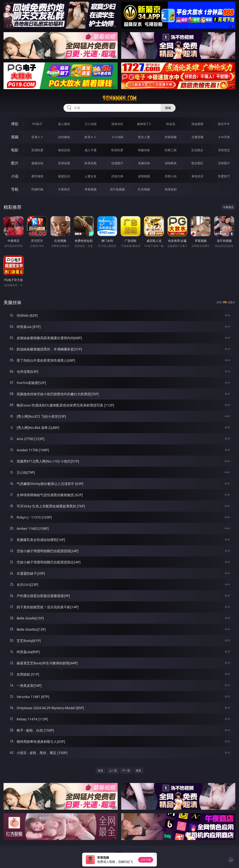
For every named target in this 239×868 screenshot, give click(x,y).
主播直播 (197, 137)
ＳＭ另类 (224, 137)
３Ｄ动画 (117, 137)
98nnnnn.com (119, 98)
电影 (15, 150)
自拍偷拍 (64, 137)
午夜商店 (64, 189)
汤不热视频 (117, 189)
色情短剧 (171, 189)
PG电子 (37, 124)
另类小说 (171, 176)
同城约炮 (37, 189)
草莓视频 (91, 189)
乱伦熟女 (197, 150)
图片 (15, 163)
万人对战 (91, 124)
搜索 (168, 108)
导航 (15, 189)
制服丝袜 (144, 150)
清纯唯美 (171, 163)
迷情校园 (144, 176)
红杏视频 (144, 189)
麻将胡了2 (144, 124)
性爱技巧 (224, 176)
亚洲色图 (64, 163)
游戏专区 (117, 124)
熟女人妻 (144, 137)
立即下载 (146, 860)
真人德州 (64, 124)
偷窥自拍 (37, 163)
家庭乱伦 (64, 176)
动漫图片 (117, 163)
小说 (15, 176)
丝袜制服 (171, 137)
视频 (15, 137)
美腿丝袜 (144, 163)
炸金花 (171, 124)
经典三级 (171, 150)
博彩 (15, 124)
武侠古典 (117, 176)
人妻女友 (91, 176)
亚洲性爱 (37, 150)
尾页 (139, 771)
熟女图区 (197, 163)
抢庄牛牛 (224, 124)
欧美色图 (91, 163)
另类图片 (224, 163)
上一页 (113, 771)
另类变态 (224, 150)
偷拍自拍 (64, 150)
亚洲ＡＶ (37, 137)
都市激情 (37, 176)
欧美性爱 (117, 150)
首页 (100, 771)
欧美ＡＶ (91, 137)
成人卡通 (91, 150)
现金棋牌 (197, 124)
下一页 (126, 771)
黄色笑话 (197, 176)
